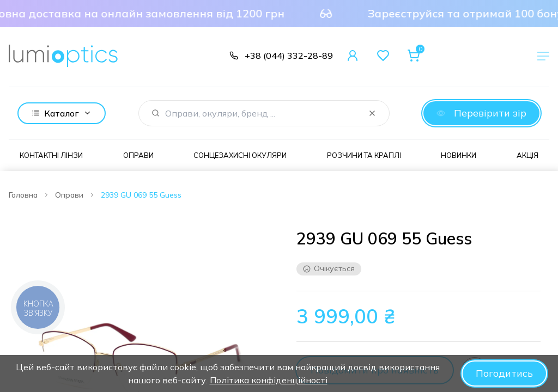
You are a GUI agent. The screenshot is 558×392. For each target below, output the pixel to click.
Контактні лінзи (51, 155)
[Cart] (414, 56)
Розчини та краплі (364, 155)
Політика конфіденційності (269, 380)
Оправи (138, 155)
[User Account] (353, 56)
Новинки (459, 155)
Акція (527, 155)
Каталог (62, 113)
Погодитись (504, 373)
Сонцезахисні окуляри (240, 155)
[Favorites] (383, 56)
